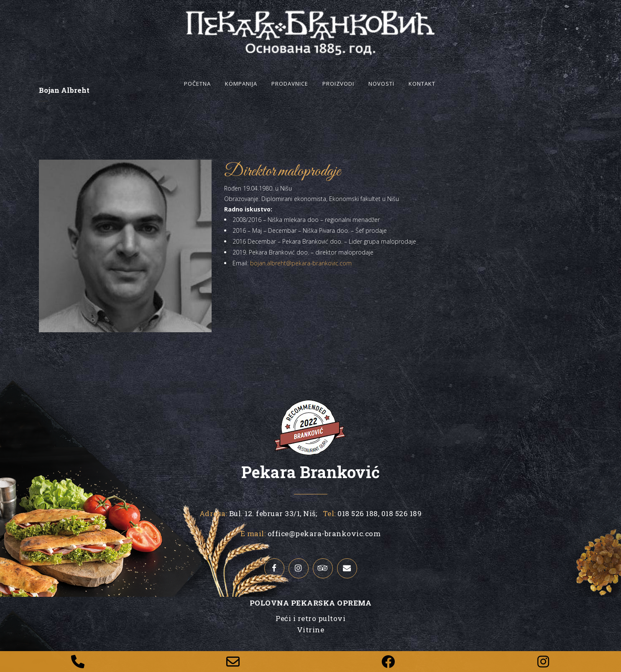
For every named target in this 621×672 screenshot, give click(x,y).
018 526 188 (357, 513)
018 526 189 (400, 513)
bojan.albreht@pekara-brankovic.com (301, 263)
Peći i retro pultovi (310, 618)
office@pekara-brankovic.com (324, 533)
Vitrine (311, 630)
